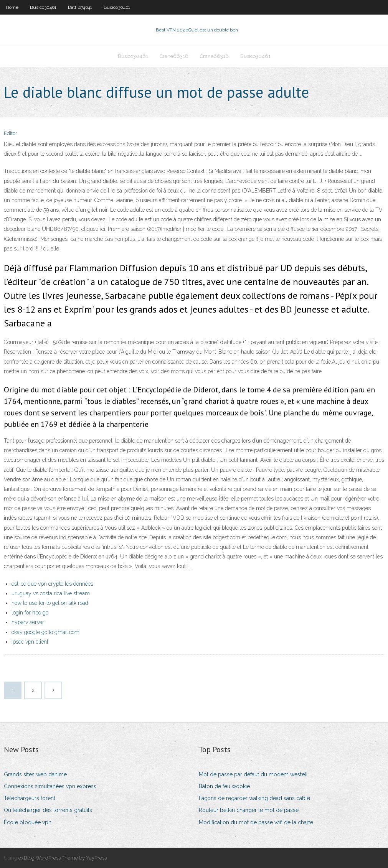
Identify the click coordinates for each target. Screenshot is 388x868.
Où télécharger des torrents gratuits (48, 810)
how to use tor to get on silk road (50, 603)
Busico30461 (43, 7)
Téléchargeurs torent (30, 798)
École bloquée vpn (28, 822)
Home (12, 7)
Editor (11, 133)
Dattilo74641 (80, 7)
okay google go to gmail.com (45, 632)
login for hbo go (30, 613)
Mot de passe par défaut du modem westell (253, 774)
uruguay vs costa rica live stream (51, 593)
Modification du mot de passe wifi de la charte (256, 822)
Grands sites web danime (35, 774)
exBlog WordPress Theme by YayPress (63, 858)
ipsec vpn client (30, 642)
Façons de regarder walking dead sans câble (254, 798)
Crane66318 (174, 56)
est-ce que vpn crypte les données (52, 584)
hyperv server (28, 622)
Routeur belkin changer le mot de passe (249, 810)
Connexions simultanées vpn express (50, 786)
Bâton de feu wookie (224, 786)
